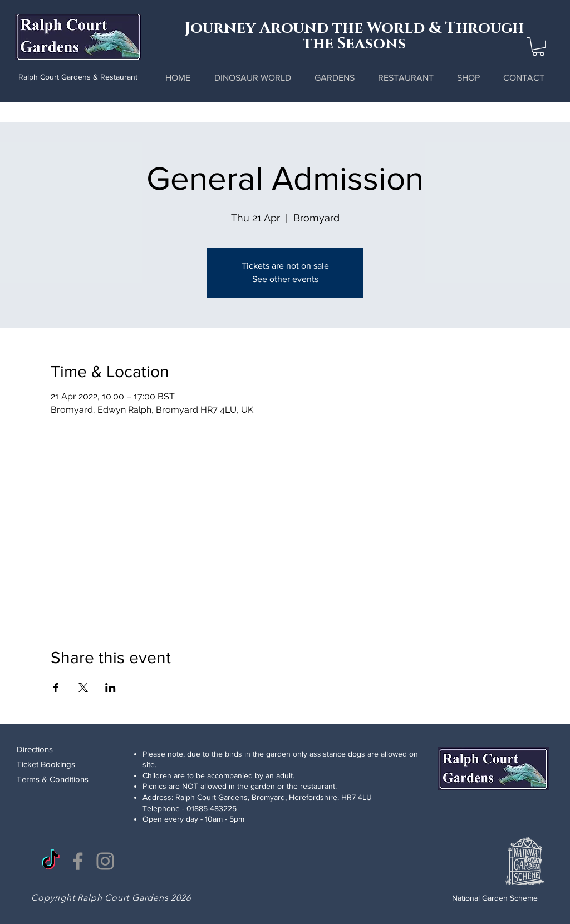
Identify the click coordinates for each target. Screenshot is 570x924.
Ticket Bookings (46, 764)
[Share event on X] (83, 688)
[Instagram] (105, 861)
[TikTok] (51, 861)
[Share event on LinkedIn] (110, 688)
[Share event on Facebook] (56, 688)
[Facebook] (78, 861)
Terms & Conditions (53, 779)
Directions (35, 749)
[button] (538, 47)
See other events (285, 279)
